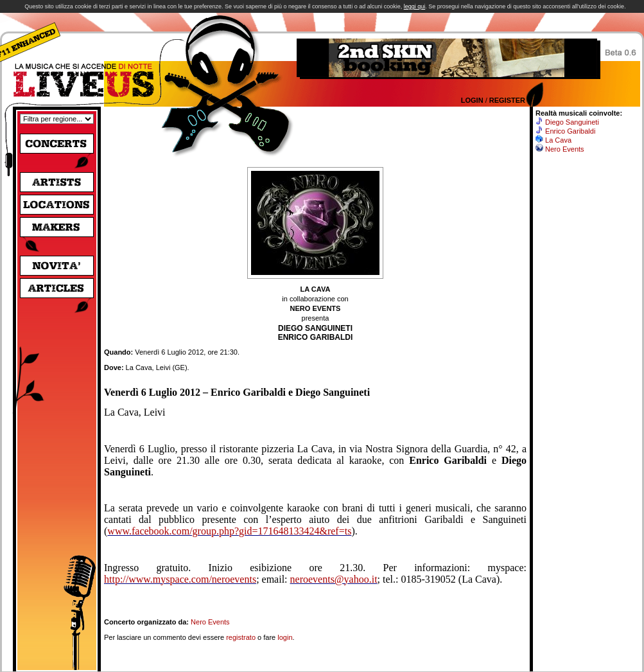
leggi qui (415, 6)
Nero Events (210, 622)
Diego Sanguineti (572, 122)
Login (472, 100)
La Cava (558, 140)
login (285, 637)
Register (507, 100)
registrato (241, 637)
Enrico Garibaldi (570, 131)
